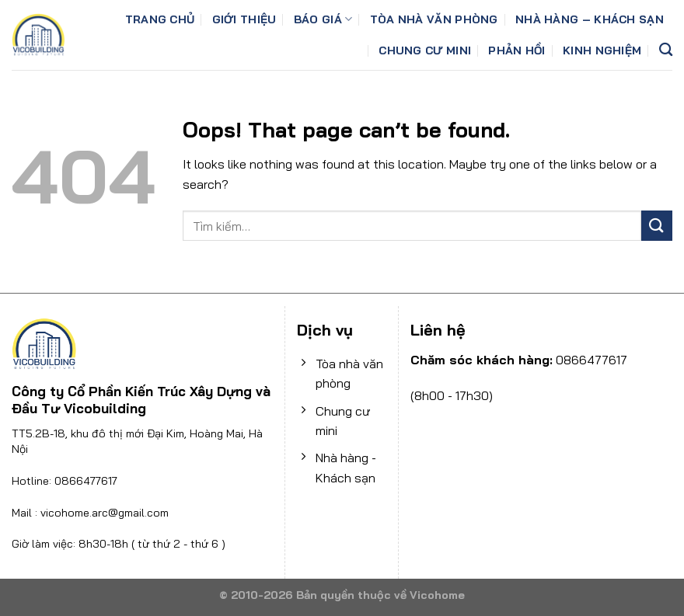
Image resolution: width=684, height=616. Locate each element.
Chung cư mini (425, 50)
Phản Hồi (516, 50)
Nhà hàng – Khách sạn (590, 19)
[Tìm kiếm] (666, 50)
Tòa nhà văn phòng (434, 19)
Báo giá (323, 19)
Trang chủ (160, 19)
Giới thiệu (244, 19)
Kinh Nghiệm (602, 50)
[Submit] (657, 226)
